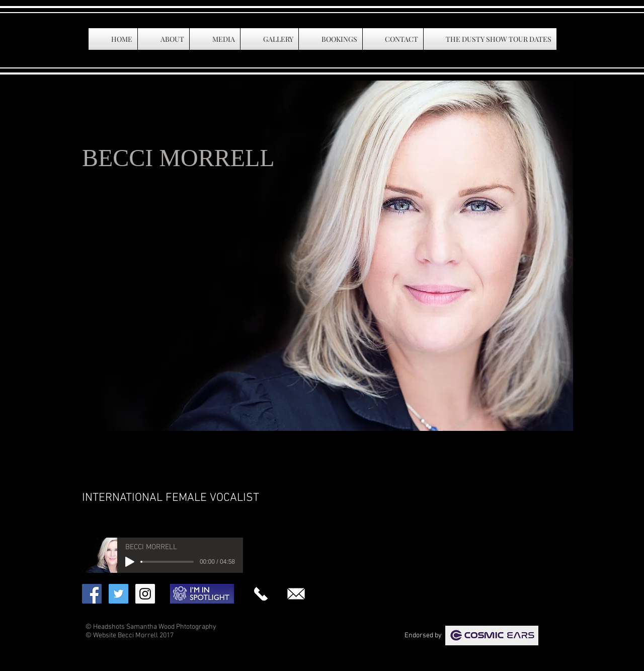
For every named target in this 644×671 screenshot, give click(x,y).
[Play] (130, 562)
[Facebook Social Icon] (92, 594)
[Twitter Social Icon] (118, 594)
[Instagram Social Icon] (145, 594)
